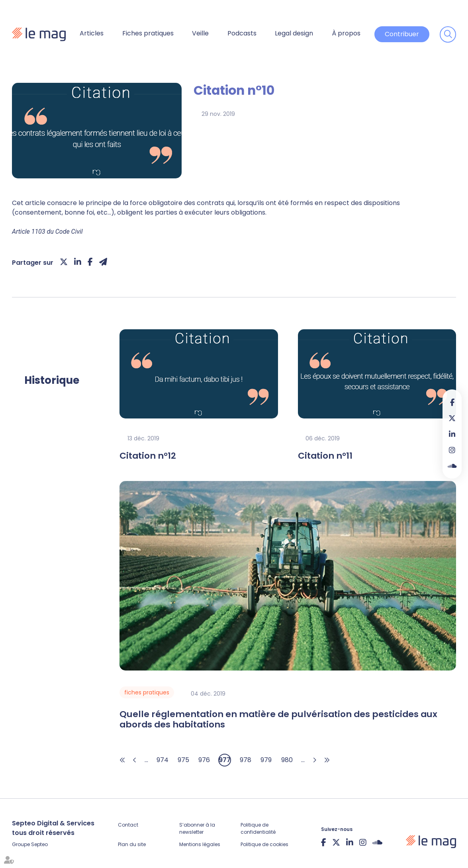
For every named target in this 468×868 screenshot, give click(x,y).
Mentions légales (200, 844)
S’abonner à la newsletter (197, 828)
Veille (200, 33)
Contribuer (402, 34)
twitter (452, 418)
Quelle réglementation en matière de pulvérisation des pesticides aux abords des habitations (278, 720)
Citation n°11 (325, 456)
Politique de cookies (264, 844)
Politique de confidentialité (258, 828)
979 (266, 760)
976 (204, 760)
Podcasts (242, 33)
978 (246, 760)
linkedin (452, 434)
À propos (346, 33)
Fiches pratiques (148, 33)
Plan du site (132, 844)
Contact (128, 825)
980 (287, 760)
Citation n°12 (148, 456)
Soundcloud (452, 466)
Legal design (294, 33)
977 (225, 760)
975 (183, 760)
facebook (452, 402)
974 (163, 760)
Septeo (39, 844)
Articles (92, 33)
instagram (452, 450)
